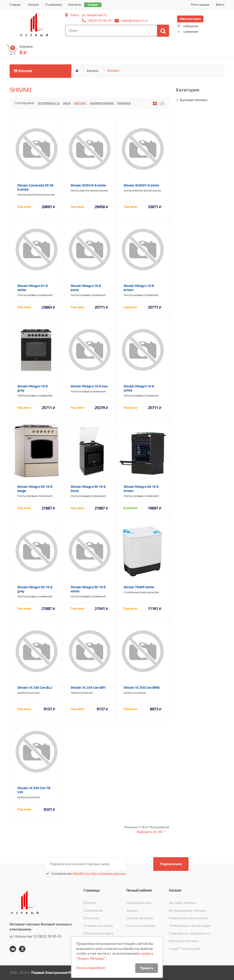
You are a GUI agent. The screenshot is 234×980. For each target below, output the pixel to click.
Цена (67, 103)
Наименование (102, 103)
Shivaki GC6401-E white (141, 185)
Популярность (49, 103)
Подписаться (171, 864)
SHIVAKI (113, 71)
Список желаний (140, 918)
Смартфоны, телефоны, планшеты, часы (190, 933)
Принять (147, 968)
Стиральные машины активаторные (146, 592)
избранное (188, 26)
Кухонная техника (184, 941)
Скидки (93, 5)
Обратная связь (190, 19)
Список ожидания (141, 926)
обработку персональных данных (99, 874)
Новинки (124, 103)
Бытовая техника (194, 100)
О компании (54, 5)
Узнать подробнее (91, 968)
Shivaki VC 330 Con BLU (35, 688)
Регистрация (200, 5)
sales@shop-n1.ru (135, 21)
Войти (220, 5)
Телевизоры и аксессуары (190, 926)
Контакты (75, 5)
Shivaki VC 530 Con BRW (142, 688)
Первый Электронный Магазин (57, 973)
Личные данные (139, 903)
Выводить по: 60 (150, 832)
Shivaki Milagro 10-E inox (89, 386)
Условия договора (98, 926)
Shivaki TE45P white (139, 587)
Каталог (34, 5)
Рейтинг (80, 103)
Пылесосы (24, 693)
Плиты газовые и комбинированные (40, 295)
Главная (15, 5)
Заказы (132, 911)
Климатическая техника (188, 918)
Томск (75, 15)
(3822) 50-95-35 (100, 21)
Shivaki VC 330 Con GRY (88, 688)
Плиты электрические (32, 195)
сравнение (188, 32)
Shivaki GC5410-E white (88, 185)
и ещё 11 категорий (184, 949)
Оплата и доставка (98, 933)
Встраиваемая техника (187, 911)
